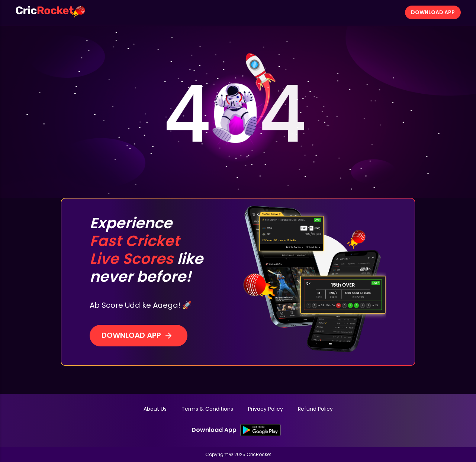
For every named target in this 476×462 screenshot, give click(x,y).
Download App (433, 12)
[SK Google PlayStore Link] (260, 430)
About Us (155, 409)
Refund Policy (315, 409)
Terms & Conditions (207, 409)
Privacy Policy (266, 409)
